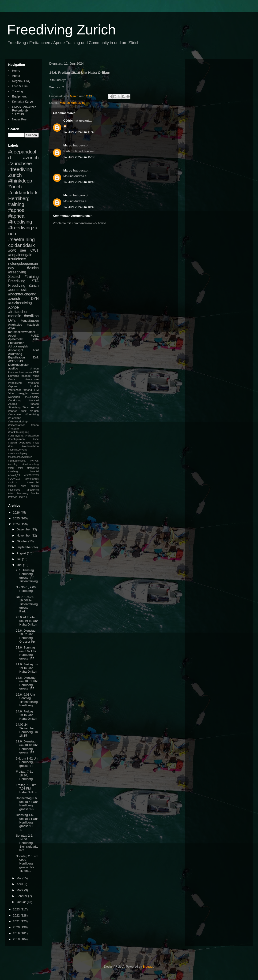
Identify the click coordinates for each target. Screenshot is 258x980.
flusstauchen (16, 372)
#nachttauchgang (22, 294)
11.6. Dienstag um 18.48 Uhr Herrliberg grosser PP (27, 747)
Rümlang (14, 376)
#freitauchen (18, 312)
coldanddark (21, 245)
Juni (20, 565)
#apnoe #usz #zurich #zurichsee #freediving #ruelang (23, 379)
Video (12, 393)
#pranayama (16, 435)
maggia (23, 393)
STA (35, 281)
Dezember (24, 529)
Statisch (15, 277)
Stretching (14, 407)
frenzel (35, 407)
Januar (22, 902)
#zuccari (34, 400)
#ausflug (13, 464)
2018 (17, 939)
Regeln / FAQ (21, 81)
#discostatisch (17, 425)
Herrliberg (19, 198)
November (24, 535)
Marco (68, 145)
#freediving (20, 222)
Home (16, 71)
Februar (22, 896)
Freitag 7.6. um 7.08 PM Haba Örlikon (26, 789)
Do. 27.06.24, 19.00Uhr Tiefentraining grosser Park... (27, 604)
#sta (36, 339)
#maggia (13, 428)
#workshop (15, 400)
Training (17, 91)
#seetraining (21, 239)
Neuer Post (20, 119)
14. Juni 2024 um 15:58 (79, 157)
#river (11, 493)
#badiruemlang (31, 464)
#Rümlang (15, 354)
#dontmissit (17, 290)
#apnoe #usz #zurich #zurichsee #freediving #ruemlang (23, 414)
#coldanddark (23, 192)
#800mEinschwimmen (20, 457)
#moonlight (16, 350)
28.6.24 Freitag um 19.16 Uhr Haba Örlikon (27, 621)
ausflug (13, 368)
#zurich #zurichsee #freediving (23, 163)
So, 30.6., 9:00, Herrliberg (26, 589)
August (22, 553)
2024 (17, 524)
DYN (35, 299)
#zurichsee (17, 259)
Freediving (17, 281)
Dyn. (12, 320)
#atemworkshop (18, 421)
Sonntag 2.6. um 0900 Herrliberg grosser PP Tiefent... (27, 863)
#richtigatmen (16, 439)
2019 (17, 933)
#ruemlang (23, 493)
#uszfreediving (20, 303)
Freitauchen (16, 343)
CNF (36, 372)
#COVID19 (16, 361)
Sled (20, 497)
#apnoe (16, 210)
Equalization (17, 357)
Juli (19, 559)
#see (36, 439)
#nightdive (15, 325)
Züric (26, 407)
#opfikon (13, 483)
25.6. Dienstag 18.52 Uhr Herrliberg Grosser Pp (26, 636)
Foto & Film (20, 86)
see (23, 250)
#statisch (33, 325)
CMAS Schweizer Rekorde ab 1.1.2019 (24, 111)
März (21, 890)
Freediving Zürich (23, 285)
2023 (17, 909)
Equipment (19, 96)
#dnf (36, 350)
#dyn (11, 328)
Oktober (23, 541)
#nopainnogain (20, 255)
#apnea (16, 216)
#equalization (30, 321)
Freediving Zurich (61, 30)
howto (102, 223)
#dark (11, 468)
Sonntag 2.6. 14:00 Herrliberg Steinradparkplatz (27, 843)
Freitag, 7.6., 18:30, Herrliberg (24, 775)
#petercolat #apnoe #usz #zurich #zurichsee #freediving (23, 486)
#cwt (12, 250)
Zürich (15, 187)
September (25, 547)
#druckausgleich (19, 346)
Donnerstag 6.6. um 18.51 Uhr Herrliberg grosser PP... (27, 804)
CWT (34, 250)
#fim (21, 468)
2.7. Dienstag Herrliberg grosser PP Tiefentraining (27, 576)
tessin (28, 372)
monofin (15, 316)
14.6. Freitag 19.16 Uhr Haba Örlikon (26, 715)
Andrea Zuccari (23, 404)
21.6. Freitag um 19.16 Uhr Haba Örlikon (27, 668)
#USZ (35, 336)
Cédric (68, 121)
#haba (35, 425)
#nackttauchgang (19, 432)
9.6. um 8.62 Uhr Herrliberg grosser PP (27, 762)
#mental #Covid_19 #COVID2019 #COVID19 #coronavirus (23, 475)
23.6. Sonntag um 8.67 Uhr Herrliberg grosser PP (26, 653)
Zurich (15, 175)
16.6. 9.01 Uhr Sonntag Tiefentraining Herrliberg (27, 700)
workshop (14, 397)
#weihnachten (30, 446)
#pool (12, 336)
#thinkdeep (20, 181)
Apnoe (13, 307)
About (16, 76)
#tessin (13, 442)
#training (32, 277)
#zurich (14, 299)
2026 (17, 512)
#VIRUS (34, 461)
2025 (17, 518)
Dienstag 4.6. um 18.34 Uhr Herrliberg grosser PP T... (27, 822)
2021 (17, 921)
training (16, 204)
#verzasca (25, 442)
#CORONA (32, 397)
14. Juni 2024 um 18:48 (79, 182)
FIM (36, 390)
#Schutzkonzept (17, 461)
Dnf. (36, 357)
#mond (28, 390)
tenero (35, 393)
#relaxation (32, 435)
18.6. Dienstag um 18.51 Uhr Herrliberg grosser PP (27, 683)
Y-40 (26, 497)
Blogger (148, 967)
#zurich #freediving (73, 103)
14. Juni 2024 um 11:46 (79, 132)
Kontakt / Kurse (22, 102)
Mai (20, 878)
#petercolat (16, 339)
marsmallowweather (22, 332)
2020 (17, 927)
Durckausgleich (19, 365)
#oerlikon (31, 316)
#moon (34, 368)
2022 (17, 915)
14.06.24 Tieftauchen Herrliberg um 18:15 (27, 730)
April (20, 884)
